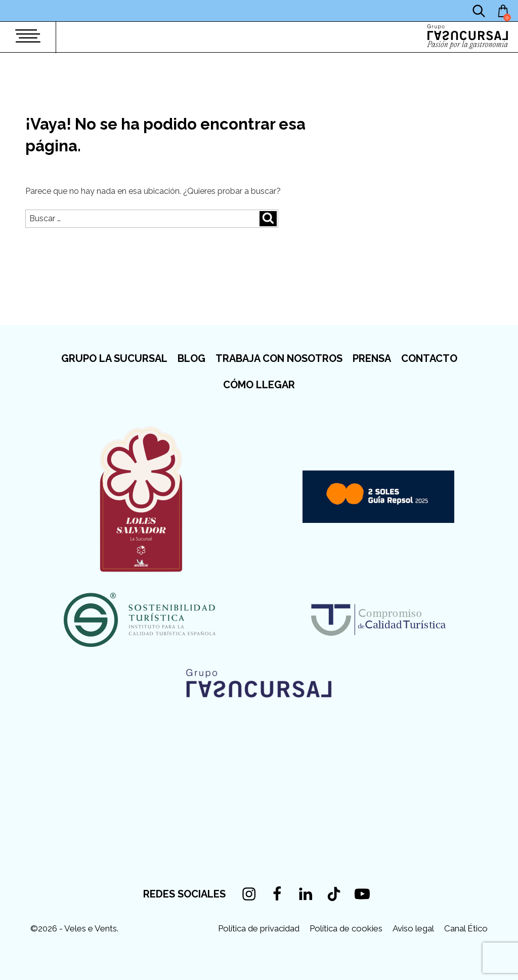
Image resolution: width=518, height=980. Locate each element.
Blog (191, 358)
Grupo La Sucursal (114, 358)
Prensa (372, 358)
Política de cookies (346, 928)
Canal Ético (466, 928)
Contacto (429, 358)
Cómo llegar (259, 385)
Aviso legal (413, 928)
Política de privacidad (259, 928)
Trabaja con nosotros (279, 358)
